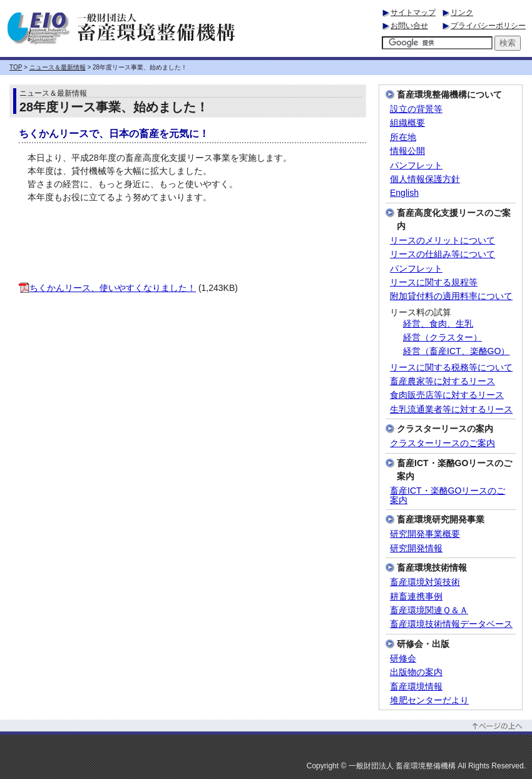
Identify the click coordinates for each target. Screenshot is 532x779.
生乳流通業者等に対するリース (451, 410)
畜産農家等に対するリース (442, 381)
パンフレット (416, 165)
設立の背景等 (416, 109)
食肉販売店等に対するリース (447, 395)
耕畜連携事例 (416, 597)
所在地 (403, 137)
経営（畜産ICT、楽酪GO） (456, 351)
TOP (16, 67)
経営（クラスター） (442, 338)
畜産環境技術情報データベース (451, 624)
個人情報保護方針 (425, 179)
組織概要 (407, 123)
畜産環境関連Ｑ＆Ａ (429, 610)
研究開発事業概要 (425, 534)
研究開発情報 (416, 548)
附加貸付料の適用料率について (451, 296)
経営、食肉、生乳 (438, 324)
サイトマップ (413, 13)
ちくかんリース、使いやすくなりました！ (107, 288)
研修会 (403, 659)
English (404, 193)
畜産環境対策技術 (425, 582)
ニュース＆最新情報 (58, 67)
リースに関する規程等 (434, 283)
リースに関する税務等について (451, 368)
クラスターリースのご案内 (442, 443)
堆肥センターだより (429, 700)
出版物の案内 (416, 672)
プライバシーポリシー (488, 26)
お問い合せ (409, 26)
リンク (462, 13)
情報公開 (407, 151)
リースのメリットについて (442, 241)
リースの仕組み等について (442, 254)
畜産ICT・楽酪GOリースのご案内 (448, 496)
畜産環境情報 (416, 687)
